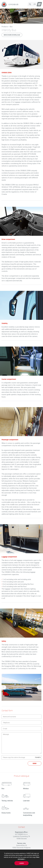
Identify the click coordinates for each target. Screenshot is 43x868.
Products (5, 27)
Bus (11, 27)
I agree (22, 863)
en (35, 4)
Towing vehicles (7, 801)
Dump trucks (6, 813)
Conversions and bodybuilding (29, 814)
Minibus (26, 788)
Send (35, 763)
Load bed (26, 801)
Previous (4, 687)
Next (39, 687)
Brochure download (12, 35)
